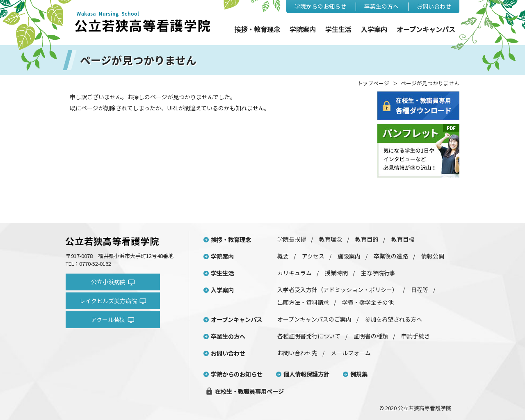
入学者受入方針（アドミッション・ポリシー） (338, 290)
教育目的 (367, 239)
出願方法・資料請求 (303, 302)
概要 (283, 256)
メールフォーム (351, 353)
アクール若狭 (113, 320)
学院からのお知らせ (320, 6)
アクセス (313, 256)
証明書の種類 (371, 336)
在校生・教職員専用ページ (244, 391)
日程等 (420, 290)
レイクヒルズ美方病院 (113, 301)
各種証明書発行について (309, 336)
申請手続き (415, 336)
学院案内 (303, 29)
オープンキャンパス (426, 29)
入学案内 (374, 29)
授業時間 (336, 273)
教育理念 (331, 239)
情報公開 (433, 256)
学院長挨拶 (292, 239)
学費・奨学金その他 (368, 302)
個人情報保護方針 (306, 374)
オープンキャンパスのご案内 (314, 319)
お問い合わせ (434, 6)
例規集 (359, 374)
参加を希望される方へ (393, 319)
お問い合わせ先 (297, 353)
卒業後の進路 (391, 256)
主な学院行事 (378, 273)
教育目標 (403, 239)
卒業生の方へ (381, 6)
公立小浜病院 (113, 282)
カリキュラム (294, 273)
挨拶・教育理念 (257, 29)
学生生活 (338, 29)
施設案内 (349, 256)
